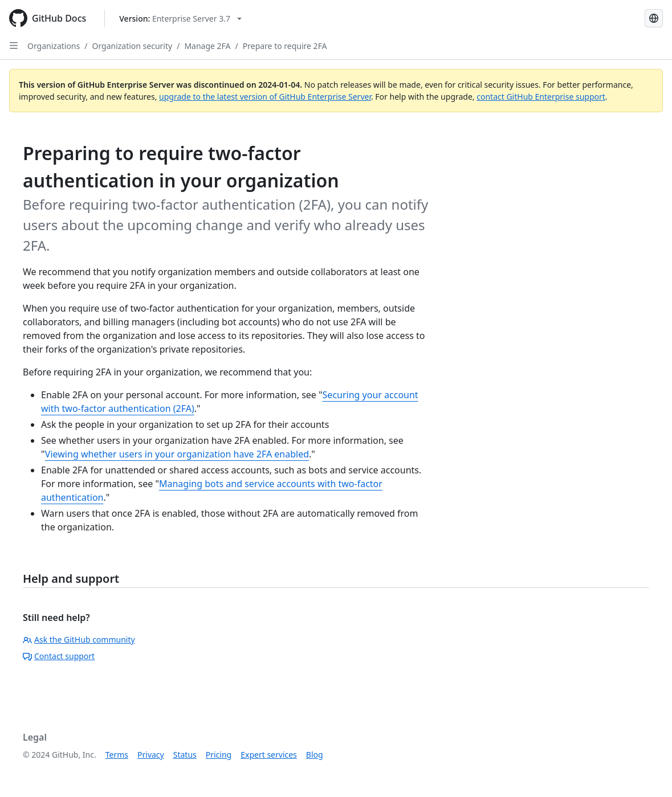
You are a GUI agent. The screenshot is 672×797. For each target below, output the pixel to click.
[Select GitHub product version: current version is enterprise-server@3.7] (180, 19)
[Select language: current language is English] (654, 18)
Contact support (59, 656)
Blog (315, 755)
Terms (117, 755)
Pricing (219, 755)
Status (185, 755)
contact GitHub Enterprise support (541, 97)
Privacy (151, 755)
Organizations (54, 46)
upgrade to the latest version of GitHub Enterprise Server (265, 97)
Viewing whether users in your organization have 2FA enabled (177, 454)
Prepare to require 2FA (285, 46)
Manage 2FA (207, 46)
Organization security (132, 46)
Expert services (269, 755)
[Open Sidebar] (14, 46)
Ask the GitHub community (79, 639)
